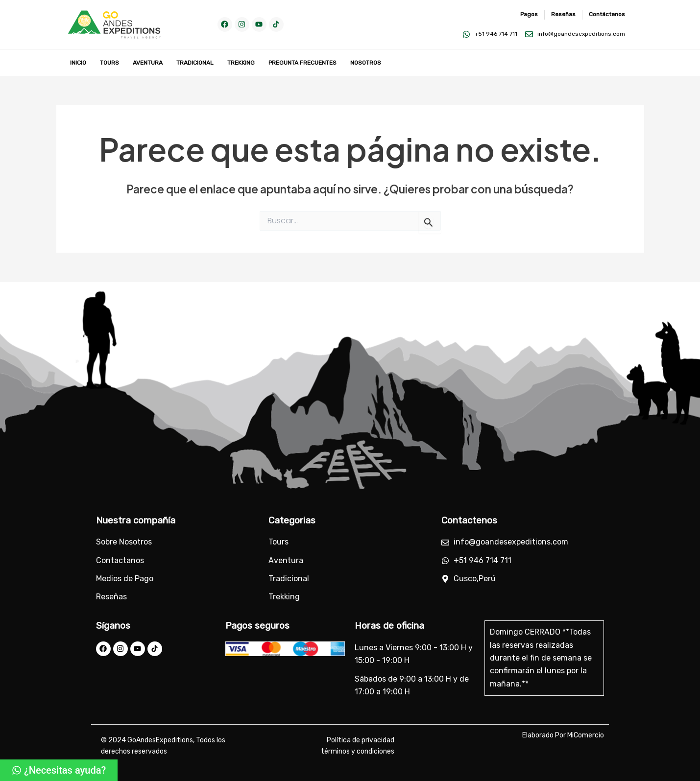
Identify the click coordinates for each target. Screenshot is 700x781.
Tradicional (195, 63)
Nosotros (366, 63)
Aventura (148, 63)
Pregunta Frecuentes (302, 63)
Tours (109, 63)
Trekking (241, 63)
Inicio (78, 63)
